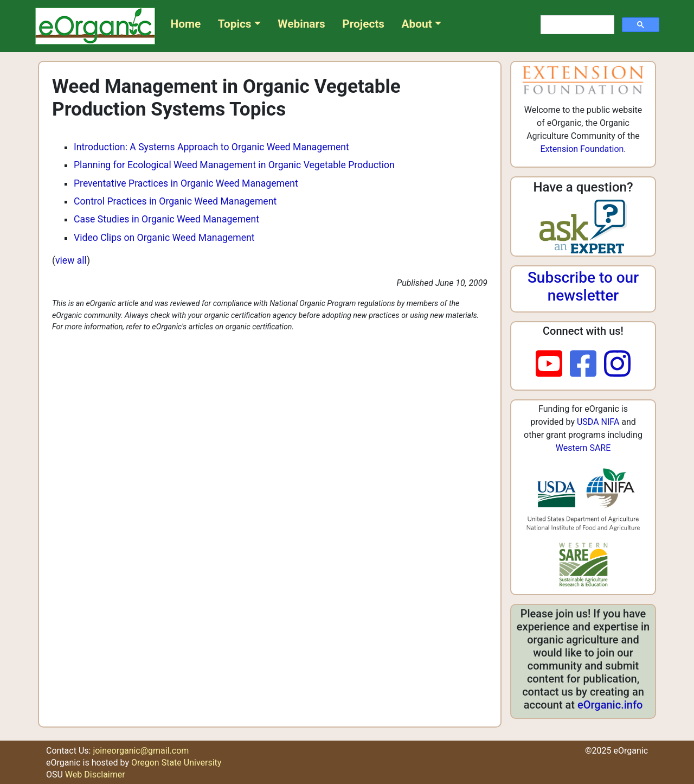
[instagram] (617, 365)
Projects (363, 24)
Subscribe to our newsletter (583, 287)
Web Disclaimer (95, 775)
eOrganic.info (610, 705)
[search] (576, 25)
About (417, 24)
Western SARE (583, 448)
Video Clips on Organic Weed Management (164, 238)
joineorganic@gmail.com (141, 751)
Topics (235, 24)
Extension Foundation (582, 149)
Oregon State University (176, 763)
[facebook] (587, 365)
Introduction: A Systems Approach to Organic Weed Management (211, 147)
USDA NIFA (598, 422)
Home (186, 24)
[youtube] (553, 365)
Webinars (301, 24)
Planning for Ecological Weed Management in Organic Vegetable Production (234, 165)
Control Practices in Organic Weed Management (175, 201)
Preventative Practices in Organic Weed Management (186, 183)
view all (71, 260)
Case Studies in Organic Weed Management (166, 219)
